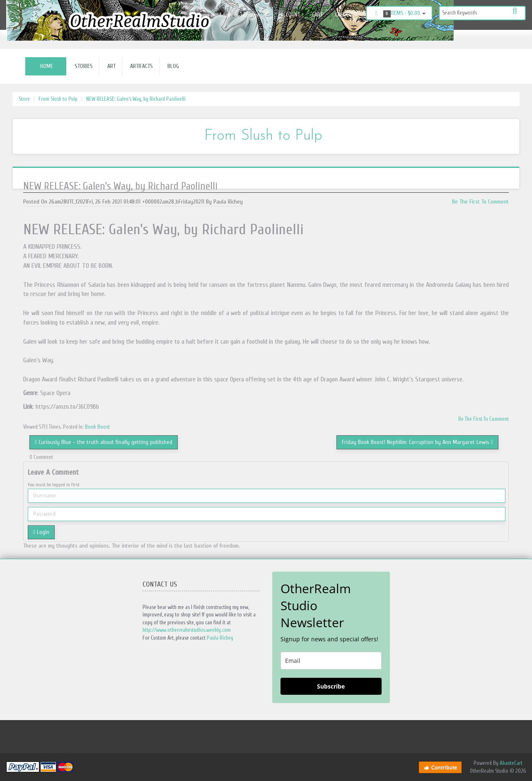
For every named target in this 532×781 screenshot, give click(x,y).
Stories (82, 66)
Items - (399, 14)
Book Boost (97, 427)
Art (110, 66)
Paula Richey (220, 638)
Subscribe (331, 686)
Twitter (514, 38)
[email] (331, 661)
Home (47, 66)
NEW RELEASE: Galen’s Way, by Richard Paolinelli (136, 99)
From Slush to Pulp (58, 99)
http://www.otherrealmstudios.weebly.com (187, 630)
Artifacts (140, 66)
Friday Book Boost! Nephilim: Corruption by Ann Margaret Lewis (417, 442)
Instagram (493, 38)
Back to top (518, 768)
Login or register (240, 15)
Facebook (475, 38)
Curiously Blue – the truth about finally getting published (104, 442)
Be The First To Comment (480, 202)
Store (24, 99)
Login (41, 532)
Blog (172, 66)
